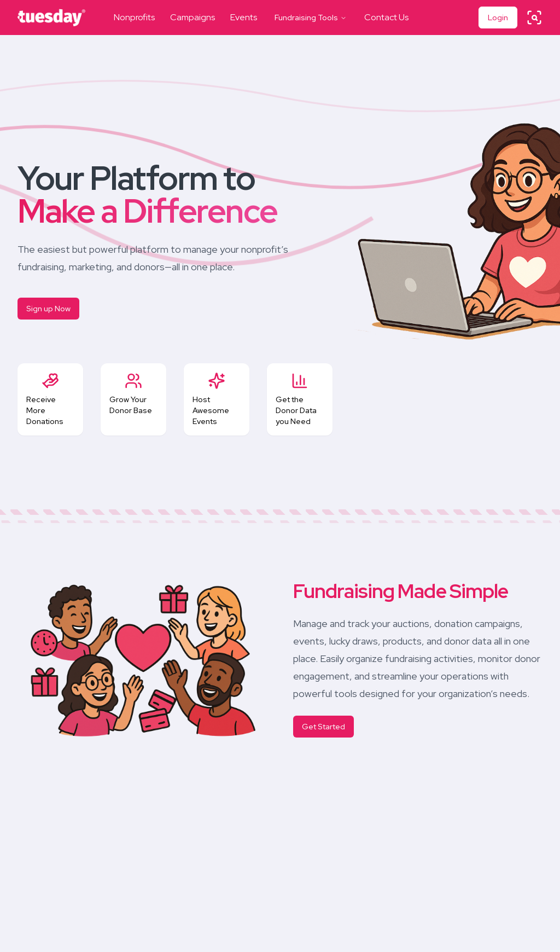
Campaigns (192, 17)
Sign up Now (48, 309)
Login (498, 18)
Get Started (323, 727)
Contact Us (386, 17)
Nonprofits (134, 17)
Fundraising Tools (311, 18)
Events (244, 17)
